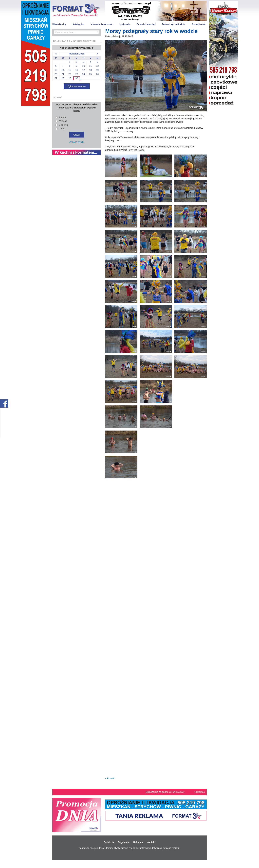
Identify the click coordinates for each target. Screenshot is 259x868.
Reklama (138, 842)
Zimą (62, 128)
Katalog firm (78, 24)
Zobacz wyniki (77, 142)
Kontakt (151, 842)
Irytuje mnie (124, 24)
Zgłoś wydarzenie (77, 86)
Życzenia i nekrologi (146, 24)
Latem (63, 117)
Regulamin (124, 842)
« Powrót (110, 778)
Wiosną (63, 121)
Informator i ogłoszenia (102, 24)
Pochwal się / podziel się (174, 24)
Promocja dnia (198, 24)
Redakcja (109, 842)
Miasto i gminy (59, 24)
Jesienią (64, 125)
